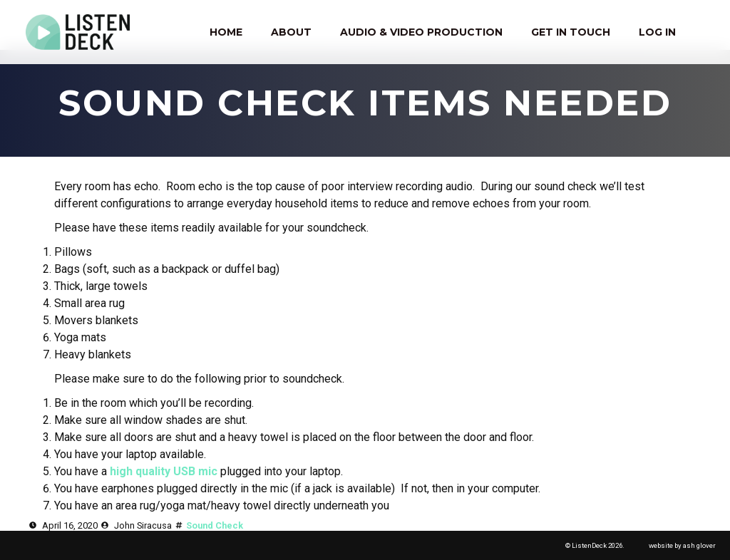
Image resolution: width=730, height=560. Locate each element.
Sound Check (215, 525)
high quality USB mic (164, 471)
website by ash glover (682, 545)
